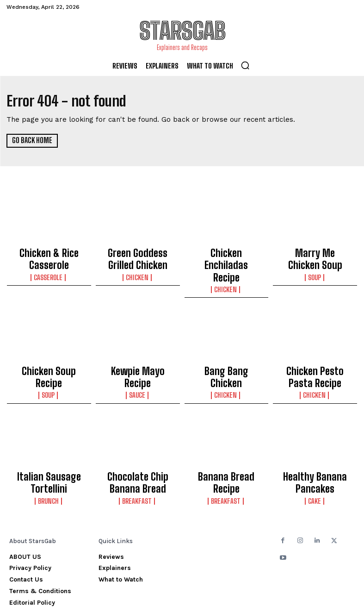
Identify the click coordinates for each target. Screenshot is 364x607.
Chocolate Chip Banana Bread (138, 451)
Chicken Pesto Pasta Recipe (315, 353)
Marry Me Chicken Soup (315, 251)
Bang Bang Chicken (226, 349)
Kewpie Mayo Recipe (138, 349)
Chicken (138, 269)
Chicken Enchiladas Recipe (226, 256)
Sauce (138, 359)
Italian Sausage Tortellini (49, 451)
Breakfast (138, 464)
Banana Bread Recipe (226, 446)
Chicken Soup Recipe (49, 349)
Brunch (49, 464)
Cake (315, 464)
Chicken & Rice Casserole (49, 256)
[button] (245, 65)
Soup (315, 261)
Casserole (49, 269)
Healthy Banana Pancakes (315, 451)
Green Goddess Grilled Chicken (138, 256)
